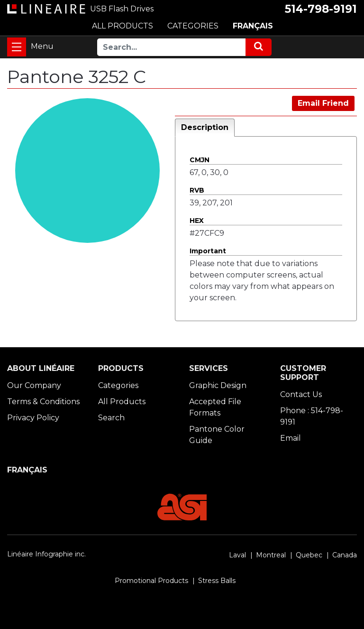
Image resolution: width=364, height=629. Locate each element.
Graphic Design (218, 385)
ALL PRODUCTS (123, 26)
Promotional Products (151, 581)
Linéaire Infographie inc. (46, 554)
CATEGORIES (193, 26)
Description (205, 127)
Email (291, 438)
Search (111, 418)
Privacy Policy (33, 418)
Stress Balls (217, 581)
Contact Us (301, 394)
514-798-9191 (321, 9)
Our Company (34, 385)
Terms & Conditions (43, 402)
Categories (118, 385)
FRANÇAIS (253, 26)
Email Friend (323, 103)
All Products (122, 402)
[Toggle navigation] (17, 47)
